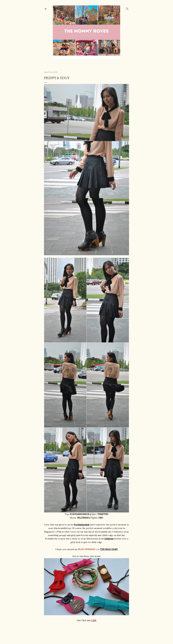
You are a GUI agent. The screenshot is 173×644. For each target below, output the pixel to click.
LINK (94, 620)
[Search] (127, 8)
